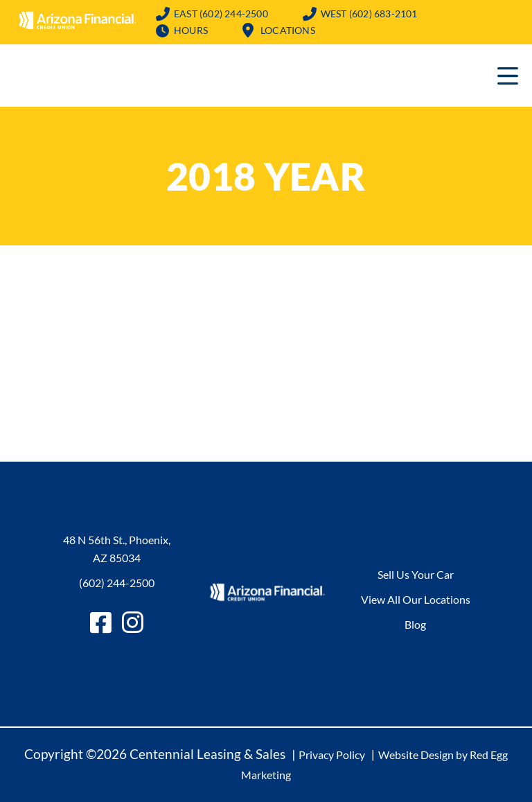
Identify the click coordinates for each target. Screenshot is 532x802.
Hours (191, 30)
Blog (415, 624)
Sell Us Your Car (416, 574)
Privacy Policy (332, 755)
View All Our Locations (416, 599)
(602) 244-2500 (221, 14)
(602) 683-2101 (369, 14)
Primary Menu (508, 76)
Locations (288, 30)
